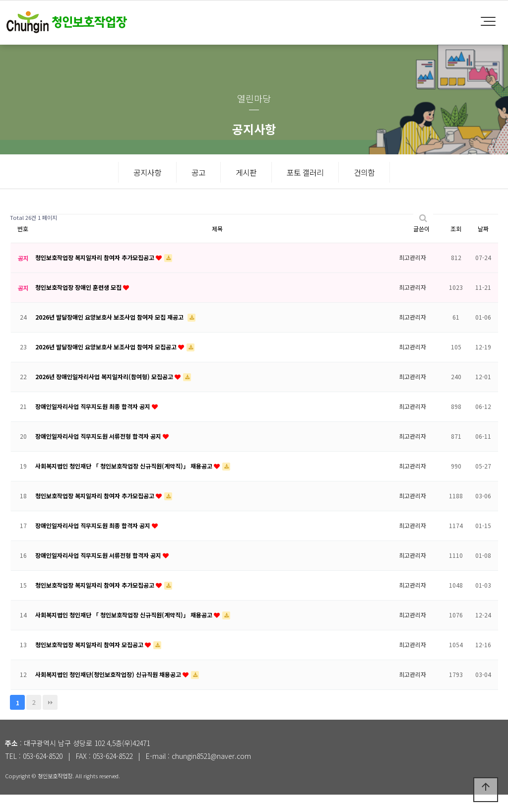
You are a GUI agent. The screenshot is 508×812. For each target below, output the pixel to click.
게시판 (246, 172)
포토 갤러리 (305, 172)
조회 (456, 246)
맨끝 (50, 720)
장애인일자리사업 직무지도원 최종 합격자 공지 (94, 424)
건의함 (364, 172)
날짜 (483, 246)
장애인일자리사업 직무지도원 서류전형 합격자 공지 (99, 453)
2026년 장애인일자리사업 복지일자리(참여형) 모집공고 (105, 394)
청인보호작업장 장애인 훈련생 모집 (79, 304)
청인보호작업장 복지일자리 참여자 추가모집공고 (95, 275)
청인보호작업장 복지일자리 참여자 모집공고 (90, 662)
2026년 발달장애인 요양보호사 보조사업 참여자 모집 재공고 (110, 334)
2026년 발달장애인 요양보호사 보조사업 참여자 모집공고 (107, 364)
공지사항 (147, 172)
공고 (198, 172)
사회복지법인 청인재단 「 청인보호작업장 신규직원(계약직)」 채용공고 (125, 483)
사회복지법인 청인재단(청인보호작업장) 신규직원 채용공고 (109, 692)
